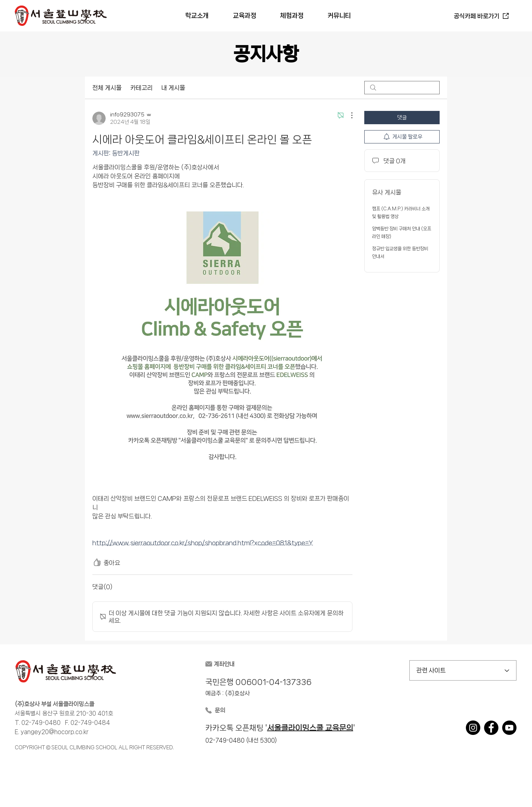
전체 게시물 (107, 88)
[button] (197, 16)
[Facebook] (491, 728)
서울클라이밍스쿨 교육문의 (310, 728)
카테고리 (141, 88)
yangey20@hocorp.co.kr (55, 732)
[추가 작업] (348, 115)
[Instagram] (473, 728)
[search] (402, 88)
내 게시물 (173, 88)
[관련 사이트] (463, 670)
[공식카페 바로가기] (481, 16)
